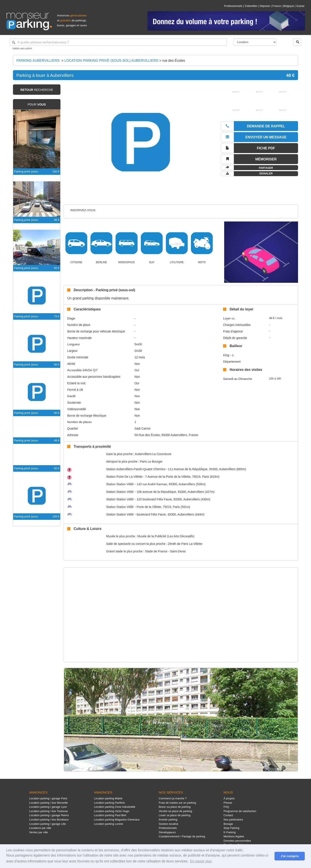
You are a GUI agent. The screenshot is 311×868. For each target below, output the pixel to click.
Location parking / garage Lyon (48, 807)
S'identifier (251, 6)
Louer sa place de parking (175, 815)
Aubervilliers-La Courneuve (153, 454)
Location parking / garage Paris (48, 798)
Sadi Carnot (142, 428)
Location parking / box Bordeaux (49, 820)
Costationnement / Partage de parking (182, 836)
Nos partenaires (233, 820)
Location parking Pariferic (109, 803)
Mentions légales (234, 836)
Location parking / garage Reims (49, 815)
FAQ (226, 807)
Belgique (289, 6)
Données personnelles (237, 841)
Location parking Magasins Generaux (117, 820)
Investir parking (168, 820)
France (277, 6)
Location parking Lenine (109, 824)
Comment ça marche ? (173, 798)
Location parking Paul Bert (110, 815)
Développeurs (167, 832)
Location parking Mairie (108, 798)
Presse (228, 803)
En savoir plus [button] (201, 861)
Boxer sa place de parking (175, 807)
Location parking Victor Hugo (112, 811)
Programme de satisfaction (240, 811)
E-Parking (230, 832)
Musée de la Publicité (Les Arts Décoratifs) (166, 536)
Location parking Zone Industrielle (115, 807)
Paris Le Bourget (151, 462)
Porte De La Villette (124, 477)
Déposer (265, 6)
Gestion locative (169, 824)
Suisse (300, 6)
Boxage (228, 824)
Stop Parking (231, 828)
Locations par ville (40, 828)
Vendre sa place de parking (175, 811)
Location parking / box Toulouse (48, 811)
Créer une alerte (22, 49)
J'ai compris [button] (290, 856)
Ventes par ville (38, 832)
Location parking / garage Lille (48, 824)
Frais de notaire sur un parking (177, 803)
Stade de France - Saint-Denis (165, 551)
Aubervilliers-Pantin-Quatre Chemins (136, 469)
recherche (37, 90)
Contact (228, 815)
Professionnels (233, 6)
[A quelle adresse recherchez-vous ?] (118, 42)
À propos (229, 798)
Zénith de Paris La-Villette (185, 544)
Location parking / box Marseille (48, 803)
